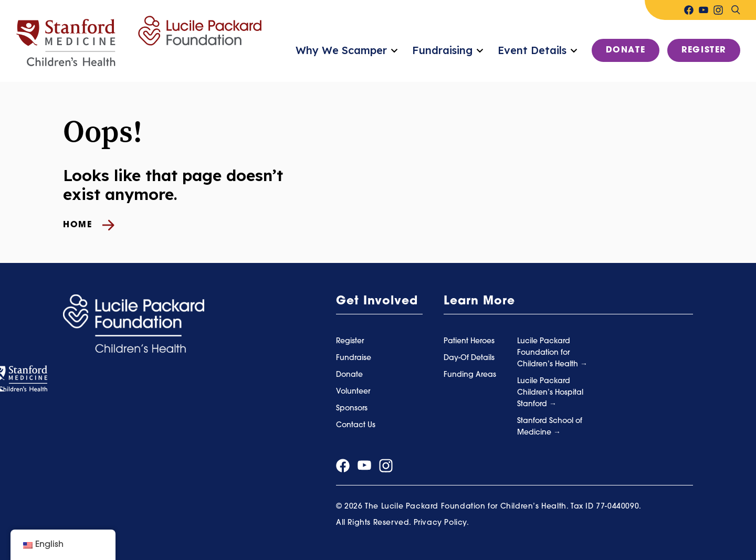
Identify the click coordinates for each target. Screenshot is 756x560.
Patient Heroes (469, 341)
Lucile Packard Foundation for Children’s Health (549, 353)
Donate (626, 50)
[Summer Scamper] (139, 41)
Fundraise (354, 358)
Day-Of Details (469, 358)
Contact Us (356, 425)
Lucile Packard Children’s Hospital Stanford (550, 393)
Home (89, 225)
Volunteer (353, 392)
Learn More (479, 302)
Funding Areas (470, 375)
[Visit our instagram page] (718, 10)
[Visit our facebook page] (689, 10)
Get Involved (377, 302)
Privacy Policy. (442, 523)
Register (704, 50)
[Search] (736, 10)
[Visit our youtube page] (703, 10)
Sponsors (352, 409)
